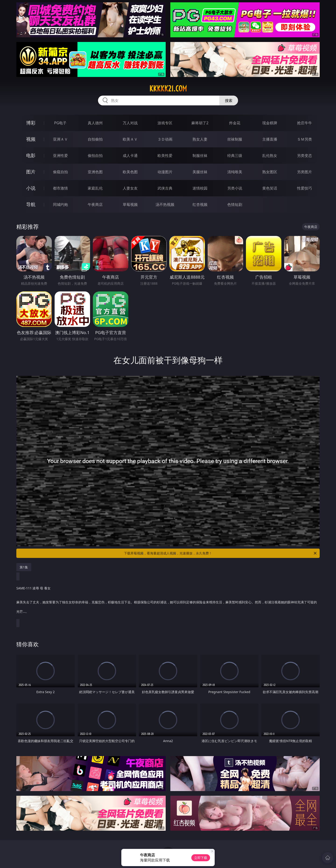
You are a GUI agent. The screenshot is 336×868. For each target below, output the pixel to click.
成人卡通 (130, 156)
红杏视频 (200, 204)
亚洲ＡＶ (60, 139)
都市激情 (60, 188)
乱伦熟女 (270, 156)
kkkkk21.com (168, 89)
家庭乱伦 (95, 188)
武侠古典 (165, 188)
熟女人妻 (200, 139)
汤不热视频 (165, 204)
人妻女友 (130, 188)
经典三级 (235, 156)
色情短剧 (235, 204)
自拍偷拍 (95, 139)
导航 (31, 204)
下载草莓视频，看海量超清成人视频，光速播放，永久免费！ (221, 553)
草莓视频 (130, 204)
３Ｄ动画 (165, 139)
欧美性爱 (165, 156)
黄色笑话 (270, 188)
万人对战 (130, 123)
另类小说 (235, 188)
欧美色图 (130, 172)
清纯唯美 (235, 172)
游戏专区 (165, 123)
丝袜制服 (235, 139)
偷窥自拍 (60, 172)
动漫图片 (165, 172)
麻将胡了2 (200, 123)
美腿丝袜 (200, 172)
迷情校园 (200, 188)
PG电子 (60, 123)
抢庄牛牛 (304, 123)
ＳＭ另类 (304, 139)
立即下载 (201, 858)
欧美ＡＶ (130, 139)
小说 (31, 188)
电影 (31, 155)
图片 (31, 172)
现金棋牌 (270, 123)
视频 (31, 139)
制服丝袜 (200, 156)
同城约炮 (60, 204)
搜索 (229, 100)
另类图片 (304, 172)
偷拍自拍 (95, 156)
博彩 (31, 123)
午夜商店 (95, 204)
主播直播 (270, 139)
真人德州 (95, 123)
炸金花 (235, 123)
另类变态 (304, 156)
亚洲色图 (95, 172)
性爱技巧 (304, 188)
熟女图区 (270, 172)
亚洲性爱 (60, 156)
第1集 (24, 567)
